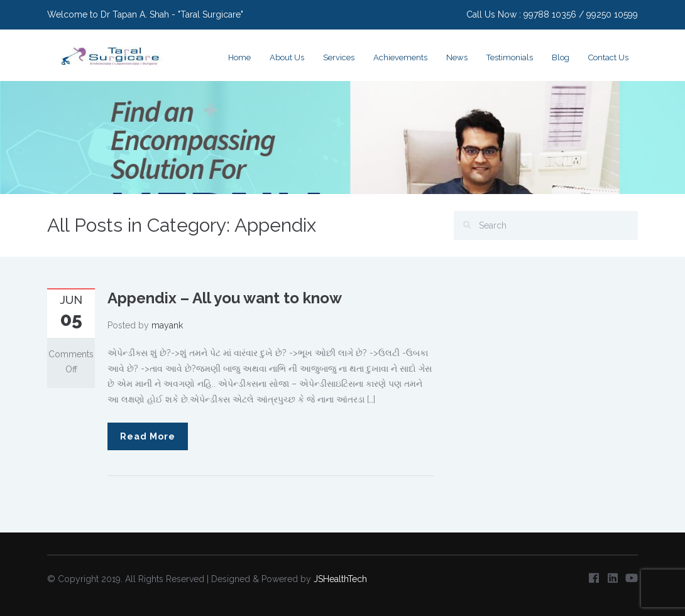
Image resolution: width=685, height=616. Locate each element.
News (457, 57)
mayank (167, 325)
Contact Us (608, 57)
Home (239, 57)
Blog (561, 57)
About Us (287, 57)
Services (339, 57)
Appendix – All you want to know (225, 298)
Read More (148, 436)
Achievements (400, 57)
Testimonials (510, 57)
